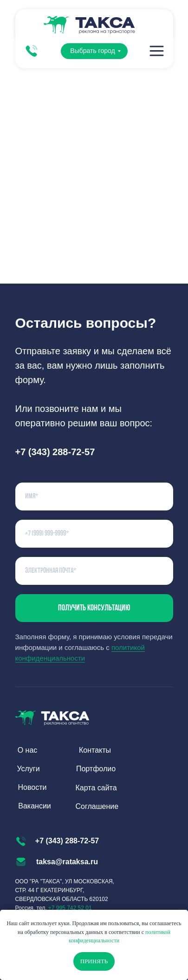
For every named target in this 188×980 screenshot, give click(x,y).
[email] (94, 571)
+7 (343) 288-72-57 (67, 841)
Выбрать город (92, 51)
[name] (94, 497)
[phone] (94, 534)
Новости (32, 787)
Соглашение (97, 806)
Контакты (95, 750)
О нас (28, 750)
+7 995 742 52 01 (70, 908)
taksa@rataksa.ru (67, 862)
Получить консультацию (94, 608)
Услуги (28, 769)
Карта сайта (96, 788)
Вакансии (35, 806)
